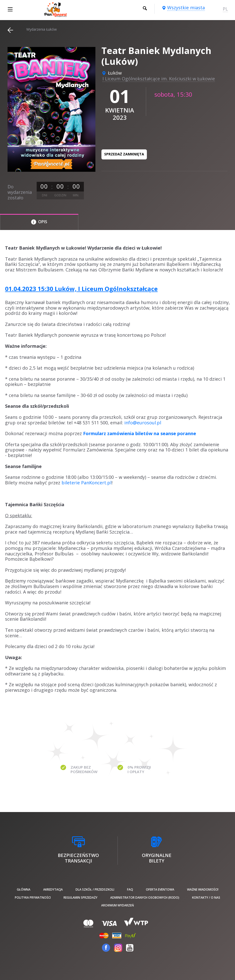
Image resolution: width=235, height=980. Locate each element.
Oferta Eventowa (160, 889)
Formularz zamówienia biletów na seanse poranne (140, 433)
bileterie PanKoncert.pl (86, 483)
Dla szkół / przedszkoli (95, 889)
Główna (24, 889)
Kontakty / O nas (206, 898)
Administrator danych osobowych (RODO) (145, 898)
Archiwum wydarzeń (117, 905)
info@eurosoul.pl (143, 423)
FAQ (130, 889)
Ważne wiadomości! (203, 889)
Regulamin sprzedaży (80, 898)
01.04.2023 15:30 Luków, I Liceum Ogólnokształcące (81, 289)
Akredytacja (53, 889)
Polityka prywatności (33, 898)
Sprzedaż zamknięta (124, 154)
